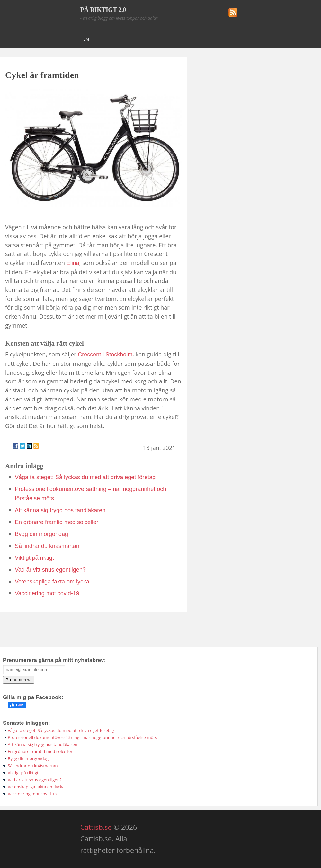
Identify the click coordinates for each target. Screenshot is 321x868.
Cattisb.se (96, 827)
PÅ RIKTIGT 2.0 (103, 10)
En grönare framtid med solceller (57, 522)
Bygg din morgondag (41, 534)
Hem (85, 39)
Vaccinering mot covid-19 (47, 593)
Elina (73, 263)
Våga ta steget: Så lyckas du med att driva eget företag (85, 477)
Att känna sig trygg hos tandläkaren (60, 510)
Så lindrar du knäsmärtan (47, 546)
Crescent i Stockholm (105, 355)
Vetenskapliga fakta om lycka (52, 582)
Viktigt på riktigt (34, 558)
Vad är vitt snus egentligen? (50, 570)
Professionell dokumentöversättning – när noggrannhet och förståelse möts (82, 737)
